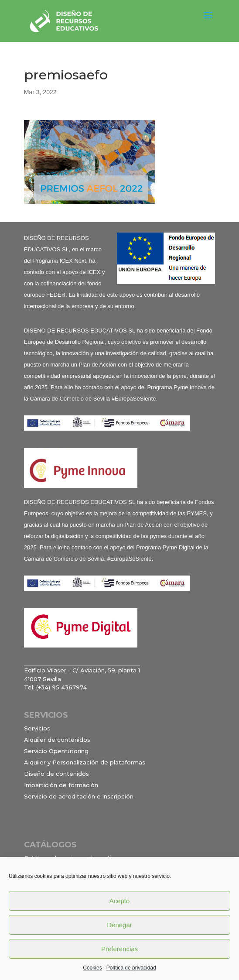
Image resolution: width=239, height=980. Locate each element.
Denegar (119, 925)
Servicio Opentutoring (56, 751)
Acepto (120, 901)
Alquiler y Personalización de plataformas (85, 762)
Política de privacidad (131, 968)
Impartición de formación (61, 785)
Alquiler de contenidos (57, 740)
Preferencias (119, 949)
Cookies (92, 968)
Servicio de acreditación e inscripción (79, 796)
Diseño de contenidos (56, 774)
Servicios (37, 728)
